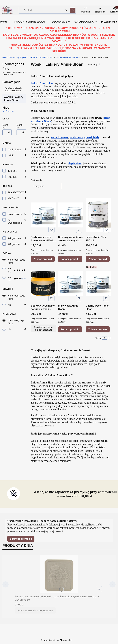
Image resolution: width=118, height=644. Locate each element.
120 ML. (12, 171)
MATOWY (13, 198)
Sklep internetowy (56, 640)
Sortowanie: (37, 180)
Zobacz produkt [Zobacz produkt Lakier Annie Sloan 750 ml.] (98, 259)
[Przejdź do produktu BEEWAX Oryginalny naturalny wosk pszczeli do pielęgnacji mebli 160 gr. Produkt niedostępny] (43, 284)
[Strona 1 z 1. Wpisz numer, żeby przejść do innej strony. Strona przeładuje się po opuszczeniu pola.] (105, 338)
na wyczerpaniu (15, 221)
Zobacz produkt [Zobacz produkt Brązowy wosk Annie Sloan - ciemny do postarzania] (70, 259)
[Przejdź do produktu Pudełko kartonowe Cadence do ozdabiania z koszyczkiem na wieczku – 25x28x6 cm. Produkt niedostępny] (59, 574)
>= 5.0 (17, 270)
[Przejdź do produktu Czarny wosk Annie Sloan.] (98, 284)
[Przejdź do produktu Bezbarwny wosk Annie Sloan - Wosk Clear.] (43, 215)
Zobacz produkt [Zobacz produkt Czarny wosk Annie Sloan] (98, 329)
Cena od (5, 126)
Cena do (20, 126)
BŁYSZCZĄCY (16, 192)
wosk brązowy (60, 137)
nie (9, 305)
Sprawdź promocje (21, 539)
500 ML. (13, 177)
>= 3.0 (17, 279)
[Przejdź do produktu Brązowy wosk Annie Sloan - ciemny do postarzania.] (71, 215)
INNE (11, 155)
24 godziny (14, 238)
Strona (98, 338)
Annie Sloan (15, 149)
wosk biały (93, 137)
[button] (73, 10)
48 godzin (14, 244)
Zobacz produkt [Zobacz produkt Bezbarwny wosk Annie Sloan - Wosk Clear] (43, 259)
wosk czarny (77, 137)
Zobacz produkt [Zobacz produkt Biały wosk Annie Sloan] (70, 329)
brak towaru (15, 214)
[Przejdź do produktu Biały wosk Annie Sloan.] (71, 284)
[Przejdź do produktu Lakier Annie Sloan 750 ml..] (98, 215)
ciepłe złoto (75, 163)
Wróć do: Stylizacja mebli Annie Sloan (12, 89)
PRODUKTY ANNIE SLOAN (41, 57)
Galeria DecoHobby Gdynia (14, 57)
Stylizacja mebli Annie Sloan (68, 57)
